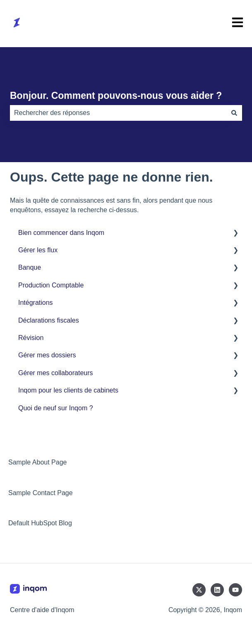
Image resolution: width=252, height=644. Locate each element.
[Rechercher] (234, 113)
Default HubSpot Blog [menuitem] (40, 523)
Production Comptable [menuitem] (51, 285)
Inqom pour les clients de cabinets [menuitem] (68, 390)
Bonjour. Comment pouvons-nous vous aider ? (116, 96)
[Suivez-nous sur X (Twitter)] (199, 590)
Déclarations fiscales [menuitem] (49, 320)
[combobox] (118, 113)
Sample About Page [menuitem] (37, 462)
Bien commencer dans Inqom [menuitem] (61, 233)
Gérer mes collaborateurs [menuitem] (56, 373)
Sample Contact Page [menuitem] (41, 493)
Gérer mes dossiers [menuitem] (47, 355)
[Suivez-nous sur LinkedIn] (217, 590)
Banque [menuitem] (30, 267)
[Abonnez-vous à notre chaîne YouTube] (235, 590)
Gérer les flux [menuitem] (38, 250)
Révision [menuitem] (31, 338)
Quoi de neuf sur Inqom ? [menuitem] (56, 408)
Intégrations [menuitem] (36, 303)
